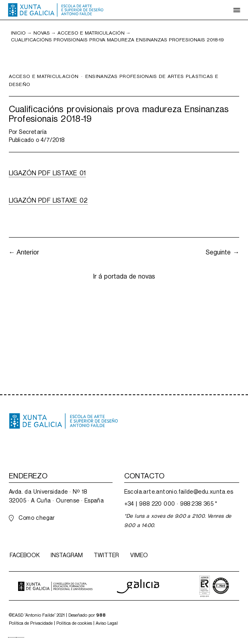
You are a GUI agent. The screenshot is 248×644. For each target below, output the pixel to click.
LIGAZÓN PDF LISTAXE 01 (47, 173)
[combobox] (12, 637)
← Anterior (24, 252)
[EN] (20, 637)
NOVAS (42, 33)
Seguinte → (222, 252)
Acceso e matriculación (91, 33)
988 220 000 (157, 504)
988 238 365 (197, 504)
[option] (20, 637)
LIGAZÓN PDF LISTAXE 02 (48, 200)
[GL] (12, 637)
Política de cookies (74, 623)
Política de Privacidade (31, 623)
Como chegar (37, 518)
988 (101, 615)
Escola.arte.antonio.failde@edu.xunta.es (179, 492)
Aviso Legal (107, 623)
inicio (18, 33)
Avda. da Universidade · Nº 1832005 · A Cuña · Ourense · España (56, 496)
